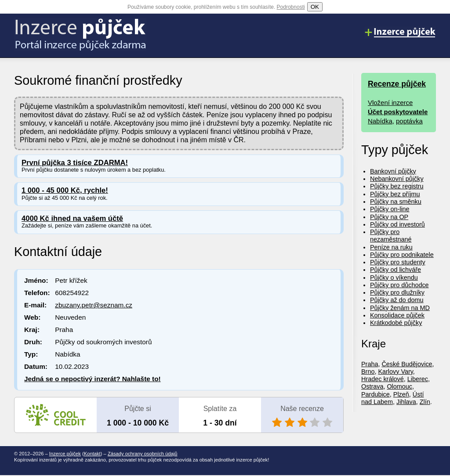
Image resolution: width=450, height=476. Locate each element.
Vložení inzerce (390, 103)
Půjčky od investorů (397, 224)
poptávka (409, 121)
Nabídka (380, 121)
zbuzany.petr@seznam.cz (94, 305)
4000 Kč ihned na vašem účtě (72, 218)
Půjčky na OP (389, 217)
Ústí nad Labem (392, 398)
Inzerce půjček (65, 454)
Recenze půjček (397, 84)
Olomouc (399, 386)
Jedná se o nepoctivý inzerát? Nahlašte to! (93, 379)
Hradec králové (383, 379)
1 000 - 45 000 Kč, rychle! (65, 190)
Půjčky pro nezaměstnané (391, 236)
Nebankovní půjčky (397, 179)
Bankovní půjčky (393, 171)
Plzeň (401, 394)
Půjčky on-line (390, 209)
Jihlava (406, 402)
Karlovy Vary (395, 371)
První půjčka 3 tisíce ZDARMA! (75, 163)
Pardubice (376, 394)
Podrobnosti (291, 7)
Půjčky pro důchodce (399, 285)
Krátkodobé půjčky (396, 323)
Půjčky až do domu (397, 300)
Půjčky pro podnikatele (402, 255)
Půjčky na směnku (396, 202)
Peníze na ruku (391, 247)
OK (315, 7)
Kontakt (92, 454)
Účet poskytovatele (398, 112)
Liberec (418, 379)
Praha (370, 364)
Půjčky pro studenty (398, 262)
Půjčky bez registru (397, 186)
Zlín (425, 402)
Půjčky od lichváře (396, 270)
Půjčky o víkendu (394, 278)
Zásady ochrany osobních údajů (143, 454)
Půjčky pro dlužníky (397, 292)
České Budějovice (407, 364)
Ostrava (372, 386)
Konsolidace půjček (397, 315)
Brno (368, 371)
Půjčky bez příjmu (395, 194)
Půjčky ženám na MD (400, 308)
